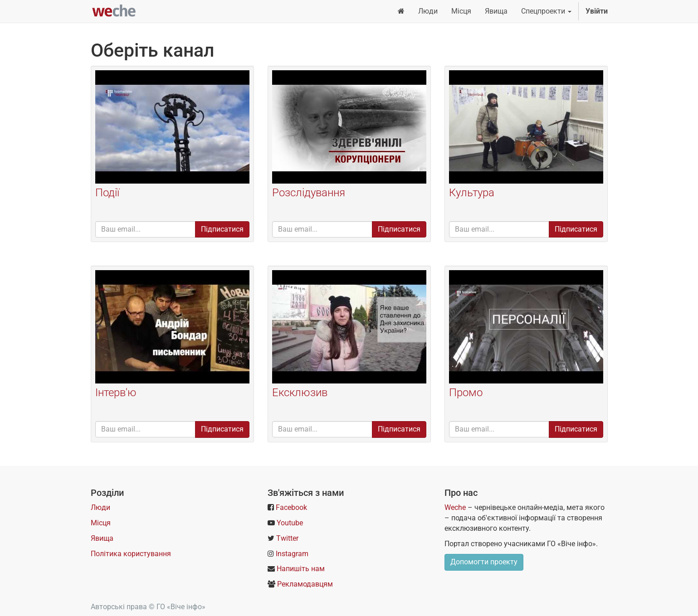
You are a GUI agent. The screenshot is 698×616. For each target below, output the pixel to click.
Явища (102, 538)
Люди (100, 507)
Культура (472, 193)
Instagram (292, 554)
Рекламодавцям (305, 584)
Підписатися (222, 229)
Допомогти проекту (484, 562)
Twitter (287, 538)
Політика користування (131, 554)
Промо (466, 393)
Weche (455, 507)
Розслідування (309, 193)
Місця (101, 523)
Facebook (291, 507)
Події (107, 193)
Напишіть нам (301, 569)
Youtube (290, 523)
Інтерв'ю (116, 393)
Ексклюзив (300, 393)
